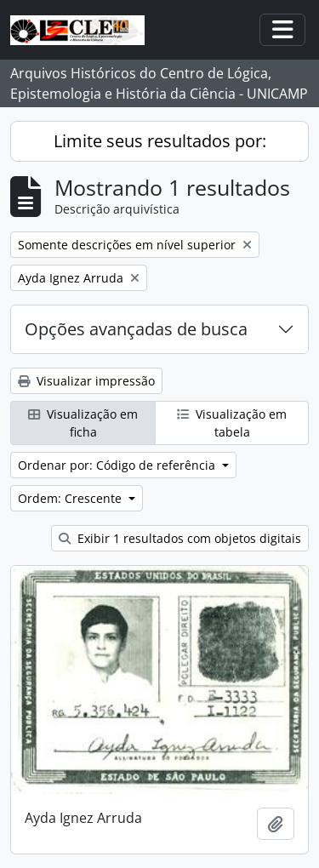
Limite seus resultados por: (160, 141)
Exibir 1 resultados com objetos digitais (180, 538)
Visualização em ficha (83, 423)
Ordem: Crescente (71, 498)
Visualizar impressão (86, 381)
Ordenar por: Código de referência (118, 465)
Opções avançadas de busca (136, 329)
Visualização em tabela (232, 423)
